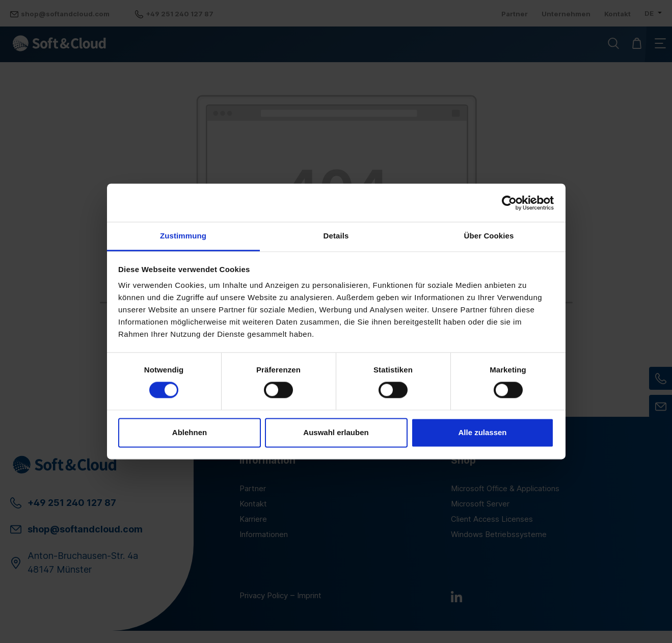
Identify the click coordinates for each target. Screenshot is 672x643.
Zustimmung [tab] (183, 236)
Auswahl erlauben (336, 432)
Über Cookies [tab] (489, 236)
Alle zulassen (482, 432)
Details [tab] (336, 236)
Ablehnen (190, 432)
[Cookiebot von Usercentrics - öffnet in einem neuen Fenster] (509, 203)
